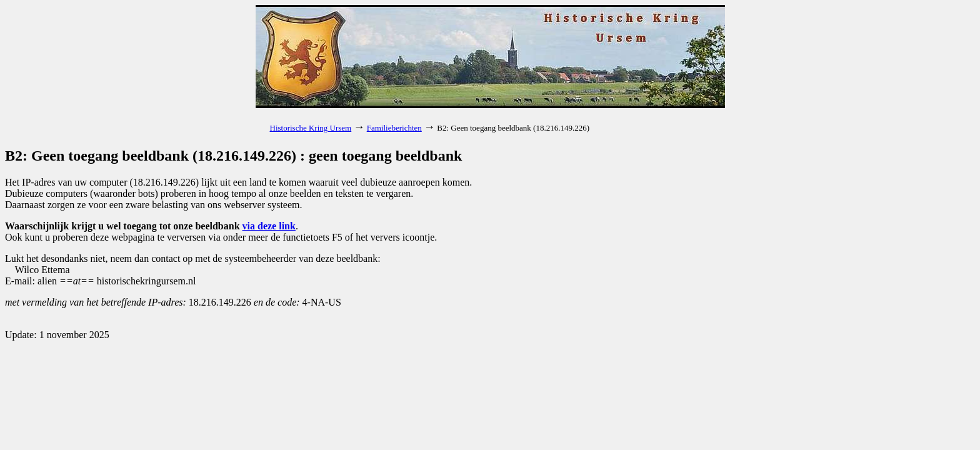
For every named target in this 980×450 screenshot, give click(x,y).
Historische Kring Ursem (311, 128)
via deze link (269, 226)
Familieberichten (394, 128)
